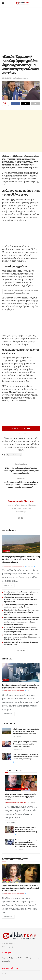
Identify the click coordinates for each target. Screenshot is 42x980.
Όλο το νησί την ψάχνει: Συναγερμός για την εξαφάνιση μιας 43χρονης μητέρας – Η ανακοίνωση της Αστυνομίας (21, 599)
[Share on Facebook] (15, 104)
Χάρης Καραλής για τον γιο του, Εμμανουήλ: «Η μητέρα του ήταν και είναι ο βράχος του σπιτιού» (20, 797)
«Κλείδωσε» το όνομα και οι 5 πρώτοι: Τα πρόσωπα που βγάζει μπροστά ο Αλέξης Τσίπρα (21, 606)
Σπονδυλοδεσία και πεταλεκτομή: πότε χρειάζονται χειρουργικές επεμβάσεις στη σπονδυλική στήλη (20, 686)
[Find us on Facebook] (3, 973)
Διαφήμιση (12, 958)
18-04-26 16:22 (19, 850)
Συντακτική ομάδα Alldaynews (21, 501)
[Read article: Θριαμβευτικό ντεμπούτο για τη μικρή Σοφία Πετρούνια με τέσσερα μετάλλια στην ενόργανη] (9, 829)
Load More (21, 650)
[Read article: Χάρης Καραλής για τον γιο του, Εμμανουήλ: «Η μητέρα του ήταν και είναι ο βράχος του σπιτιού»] (21, 783)
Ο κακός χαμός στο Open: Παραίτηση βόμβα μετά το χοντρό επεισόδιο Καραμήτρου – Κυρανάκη (21, 593)
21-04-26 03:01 (29, 566)
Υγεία (6, 680)
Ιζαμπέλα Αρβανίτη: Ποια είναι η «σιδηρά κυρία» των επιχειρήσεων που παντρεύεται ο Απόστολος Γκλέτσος (22, 612)
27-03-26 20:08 (29, 691)
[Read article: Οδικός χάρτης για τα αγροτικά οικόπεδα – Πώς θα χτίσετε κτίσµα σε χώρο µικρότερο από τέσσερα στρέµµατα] (21, 544)
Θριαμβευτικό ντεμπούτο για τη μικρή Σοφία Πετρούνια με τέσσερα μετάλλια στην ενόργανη (26, 829)
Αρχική (4, 958)
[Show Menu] (3, 3)
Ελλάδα (7, 551)
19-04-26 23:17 (31, 803)
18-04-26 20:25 (19, 835)
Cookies (20, 958)
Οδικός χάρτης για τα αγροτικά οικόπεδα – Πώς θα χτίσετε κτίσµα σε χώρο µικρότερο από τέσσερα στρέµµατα (21, 559)
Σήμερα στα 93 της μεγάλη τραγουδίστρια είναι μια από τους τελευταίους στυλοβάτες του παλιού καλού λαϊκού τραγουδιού (21, 888)
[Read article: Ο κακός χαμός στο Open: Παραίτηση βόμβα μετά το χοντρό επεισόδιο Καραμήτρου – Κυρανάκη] (7, 744)
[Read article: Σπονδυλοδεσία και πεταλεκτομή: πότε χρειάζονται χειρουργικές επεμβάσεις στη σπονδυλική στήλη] (21, 673)
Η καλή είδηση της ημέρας (17, 789)
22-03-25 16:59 (7, 78)
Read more (9, 585)
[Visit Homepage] (23, 3)
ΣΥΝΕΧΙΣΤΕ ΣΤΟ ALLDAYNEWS (21, 429)
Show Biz (8, 880)
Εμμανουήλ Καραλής (14, 455)
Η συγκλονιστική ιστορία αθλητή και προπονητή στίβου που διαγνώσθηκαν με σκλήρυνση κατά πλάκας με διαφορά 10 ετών (26, 843)
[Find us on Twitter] (5, 973)
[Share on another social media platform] (35, 104)
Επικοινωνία (6, 961)
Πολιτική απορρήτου (31, 958)
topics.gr (11, 947)
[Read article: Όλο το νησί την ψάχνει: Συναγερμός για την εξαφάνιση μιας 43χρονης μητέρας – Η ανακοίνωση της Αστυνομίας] (7, 756)
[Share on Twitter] (25, 104)
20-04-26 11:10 (29, 894)
